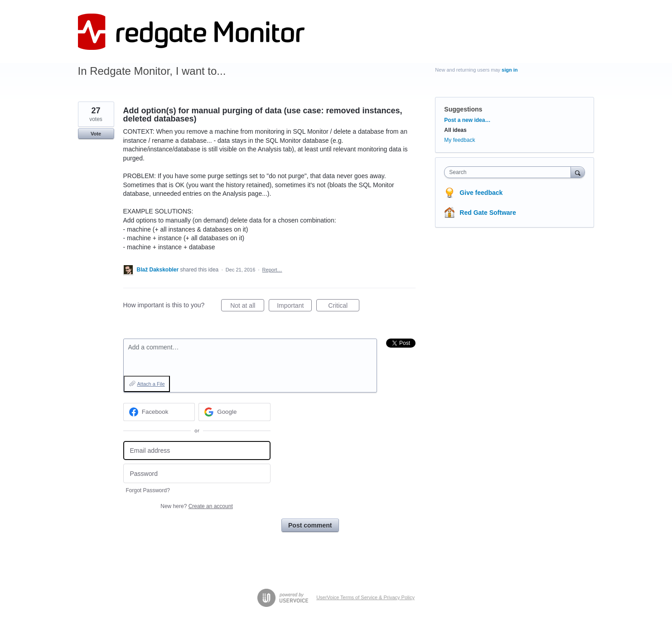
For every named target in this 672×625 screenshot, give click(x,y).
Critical (344, 307)
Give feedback (481, 193)
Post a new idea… (467, 120)
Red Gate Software (488, 213)
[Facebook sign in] (159, 412)
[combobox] (510, 172)
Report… (272, 270)
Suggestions (463, 109)
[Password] (197, 473)
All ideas (455, 130)
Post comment (310, 525)
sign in (510, 70)
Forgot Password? (148, 490)
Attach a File (151, 384)
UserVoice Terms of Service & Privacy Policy (365, 597)
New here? (196, 506)
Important (294, 307)
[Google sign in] (234, 412)
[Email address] (197, 451)
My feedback (459, 140)
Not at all (247, 307)
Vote (96, 134)
